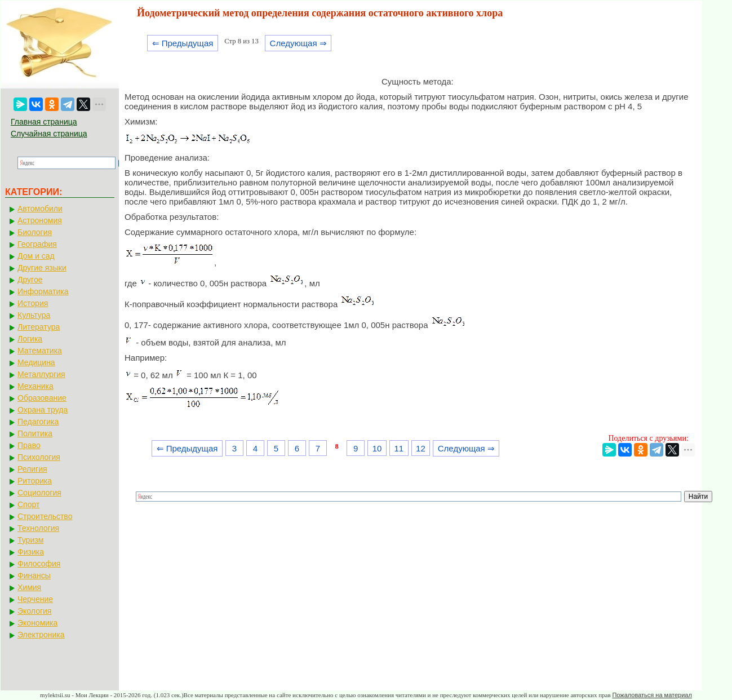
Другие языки (42, 268)
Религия (32, 469)
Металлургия (41, 374)
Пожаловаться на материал (652, 695)
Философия (39, 564)
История (33, 303)
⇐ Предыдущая (183, 43)
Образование (42, 398)
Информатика (43, 291)
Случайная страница (49, 134)
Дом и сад (36, 256)
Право (29, 445)
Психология (39, 457)
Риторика (35, 481)
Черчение (35, 599)
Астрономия (40, 220)
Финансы (34, 575)
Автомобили (40, 209)
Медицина (36, 362)
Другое (30, 280)
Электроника (41, 635)
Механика (36, 386)
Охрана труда (43, 410)
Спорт (28, 504)
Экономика (37, 623)
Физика (31, 552)
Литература (39, 327)
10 (377, 448)
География (37, 244)
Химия (29, 587)
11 (399, 448)
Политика (35, 433)
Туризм (30, 540)
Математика (40, 351)
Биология (35, 232)
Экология (34, 611)
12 (421, 448)
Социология (39, 493)
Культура (34, 315)
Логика (30, 339)
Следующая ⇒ (298, 43)
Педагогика (38, 422)
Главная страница (44, 122)
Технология (38, 528)
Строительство (45, 516)
